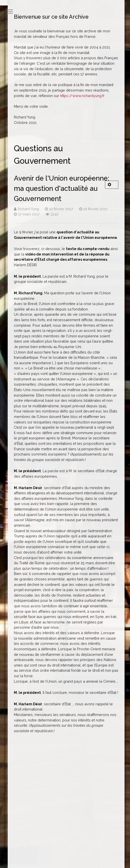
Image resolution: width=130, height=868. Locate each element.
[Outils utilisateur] (112, 185)
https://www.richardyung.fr (82, 96)
